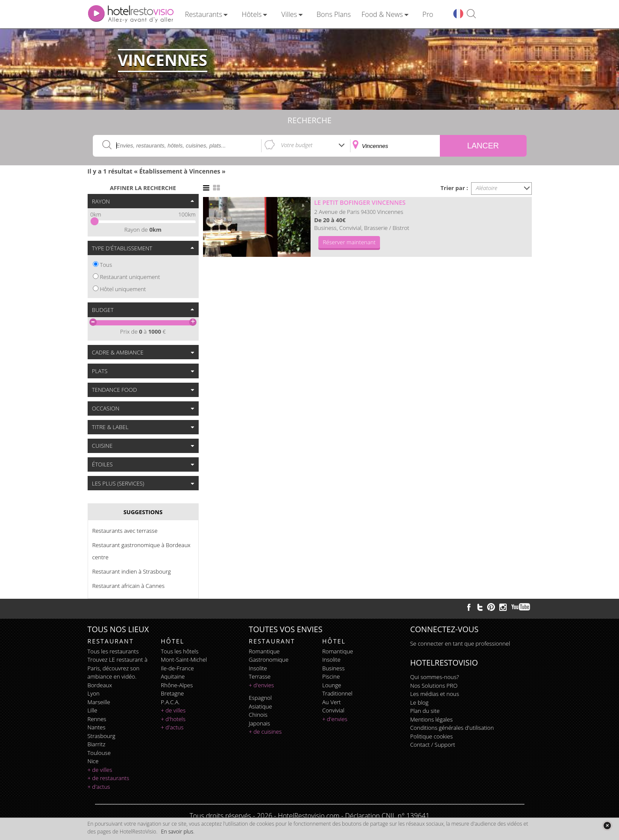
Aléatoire (487, 188)
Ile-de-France (177, 668)
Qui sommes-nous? (435, 677)
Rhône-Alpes (177, 685)
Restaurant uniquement (130, 277)
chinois (258, 715)
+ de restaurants (108, 778)
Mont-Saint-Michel (184, 660)
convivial (333, 710)
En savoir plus (177, 832)
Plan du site (425, 711)
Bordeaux (100, 685)
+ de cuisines (265, 732)
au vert (332, 702)
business (334, 668)
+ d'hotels (173, 719)
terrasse (260, 676)
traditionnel (337, 693)
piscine (331, 676)
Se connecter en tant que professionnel (460, 643)
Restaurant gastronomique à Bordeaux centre (142, 551)
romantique (264, 651)
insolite (258, 668)
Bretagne (172, 693)
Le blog (419, 702)
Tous (106, 265)
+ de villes (100, 770)
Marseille (99, 702)
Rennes (97, 719)
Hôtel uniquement (123, 289)
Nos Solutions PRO (434, 686)
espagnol (260, 698)
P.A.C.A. (170, 702)
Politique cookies (432, 736)
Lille (93, 710)
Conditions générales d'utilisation (452, 728)
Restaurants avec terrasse (125, 531)
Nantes (97, 727)
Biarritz (97, 744)
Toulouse (99, 753)
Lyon (94, 693)
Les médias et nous (435, 694)
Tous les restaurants (113, 651)
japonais (260, 723)
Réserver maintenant (349, 242)
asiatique (261, 706)
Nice (93, 761)
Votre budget (297, 145)
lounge (332, 685)
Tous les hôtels (180, 651)
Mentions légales (432, 719)
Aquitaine (173, 676)
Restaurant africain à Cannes (129, 586)
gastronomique (269, 660)
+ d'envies (262, 685)
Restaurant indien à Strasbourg (132, 571)
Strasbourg (102, 736)
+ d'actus (99, 787)
